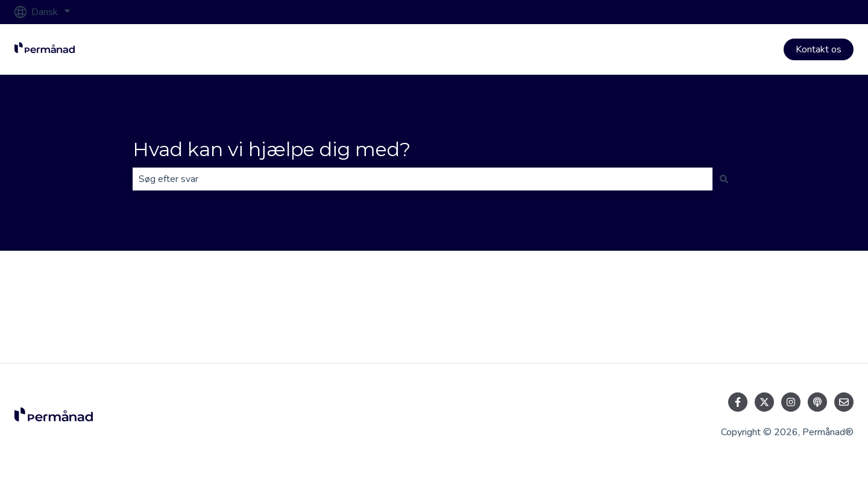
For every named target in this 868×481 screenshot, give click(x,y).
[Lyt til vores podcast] (817, 402)
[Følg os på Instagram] (791, 402)
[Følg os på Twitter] (764, 402)
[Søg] (724, 179)
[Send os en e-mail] (844, 402)
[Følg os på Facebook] (738, 402)
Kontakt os (819, 49)
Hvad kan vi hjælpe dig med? (272, 149)
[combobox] (423, 179)
